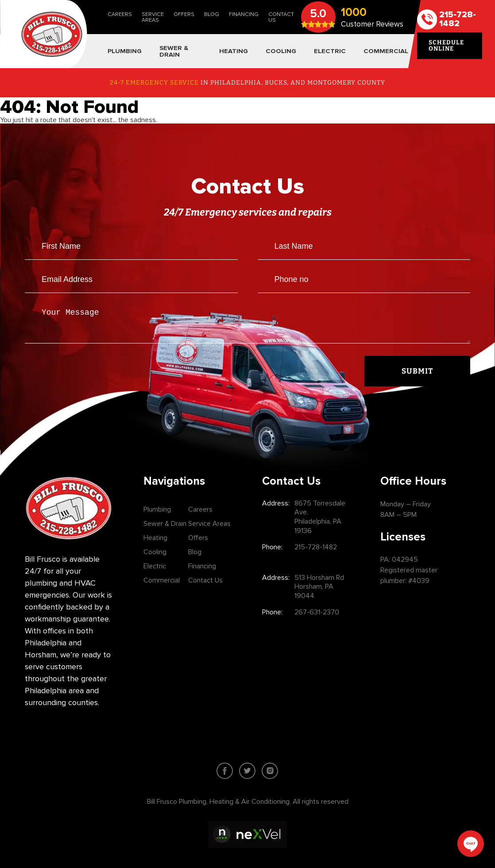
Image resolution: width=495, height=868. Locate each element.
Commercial (162, 580)
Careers (120, 14)
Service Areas (153, 17)
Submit (417, 376)
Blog (212, 14)
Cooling (155, 552)
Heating (155, 538)
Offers (184, 14)
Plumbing (157, 509)
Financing (244, 14)
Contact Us (281, 17)
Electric (155, 566)
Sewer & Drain (165, 524)
